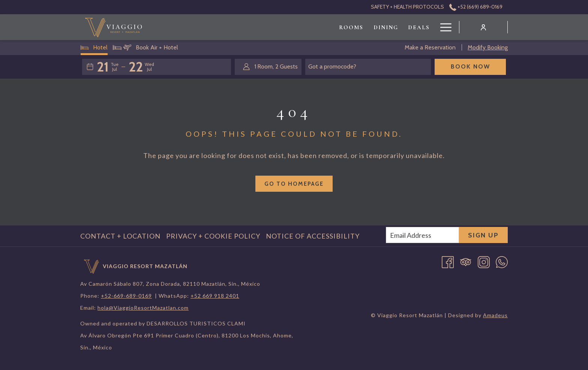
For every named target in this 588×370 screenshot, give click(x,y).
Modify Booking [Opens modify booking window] (488, 47)
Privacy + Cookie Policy (213, 236)
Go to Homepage (294, 184)
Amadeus (495, 315)
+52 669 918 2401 (215, 296)
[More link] (443, 27)
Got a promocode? (332, 66)
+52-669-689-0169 (126, 296)
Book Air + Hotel (146, 49)
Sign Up (483, 235)
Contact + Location (120, 236)
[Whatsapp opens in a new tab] (502, 261)
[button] (108, 67)
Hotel (94, 49)
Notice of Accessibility (313, 236)
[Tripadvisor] (466, 261)
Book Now (470, 66)
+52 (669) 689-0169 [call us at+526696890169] (476, 7)
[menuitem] (264, 27)
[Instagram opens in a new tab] (484, 261)
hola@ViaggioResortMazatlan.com (143, 308)
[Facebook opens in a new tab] (448, 261)
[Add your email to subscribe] (422, 235)
